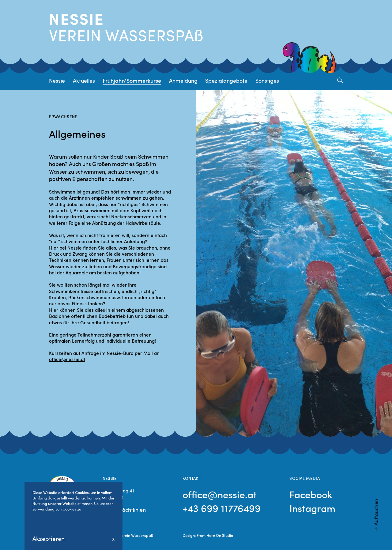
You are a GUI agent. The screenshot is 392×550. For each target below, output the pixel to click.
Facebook (311, 494)
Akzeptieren (49, 538)
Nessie (57, 80)
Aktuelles (84, 80)
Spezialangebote (226, 80)
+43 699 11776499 (222, 508)
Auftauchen (376, 512)
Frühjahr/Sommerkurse (132, 80)
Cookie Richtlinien (124, 509)
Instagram (312, 508)
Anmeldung (183, 80)
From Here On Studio (215, 535)
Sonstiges (267, 80)
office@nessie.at (67, 359)
